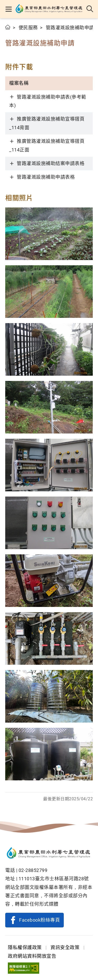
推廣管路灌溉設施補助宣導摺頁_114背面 (47, 123)
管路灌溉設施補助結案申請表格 (51, 163)
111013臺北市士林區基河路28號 (54, 879)
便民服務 (28, 28)
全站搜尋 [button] (90, 9)
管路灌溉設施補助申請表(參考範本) (48, 101)
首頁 (8, 27)
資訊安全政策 (65, 947)
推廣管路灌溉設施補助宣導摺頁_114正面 (47, 145)
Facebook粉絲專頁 (39, 920)
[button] (8, 9)
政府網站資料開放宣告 (32, 956)
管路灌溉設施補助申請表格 (46, 177)
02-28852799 (33, 870)
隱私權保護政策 (25, 947)
